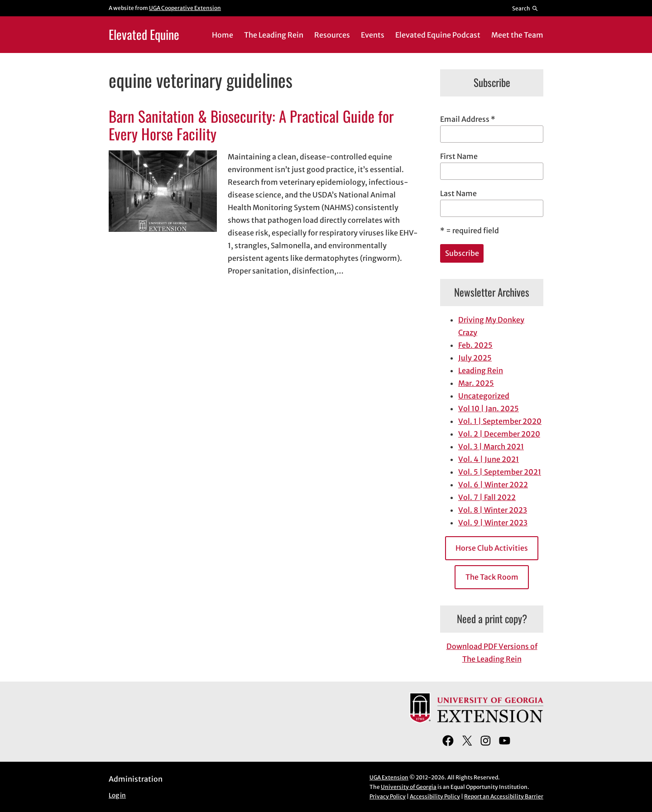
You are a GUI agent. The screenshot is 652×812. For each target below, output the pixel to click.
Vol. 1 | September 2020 (500, 421)
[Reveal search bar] (525, 8)
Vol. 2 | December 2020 (499, 434)
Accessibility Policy (435, 796)
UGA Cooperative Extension (185, 8)
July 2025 (475, 358)
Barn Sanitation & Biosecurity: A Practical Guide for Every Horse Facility (251, 125)
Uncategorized (484, 396)
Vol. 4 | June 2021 (489, 459)
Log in (117, 795)
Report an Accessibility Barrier (504, 796)
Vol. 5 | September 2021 (500, 472)
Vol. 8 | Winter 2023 (493, 510)
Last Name (458, 193)
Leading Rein (481, 370)
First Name (459, 156)
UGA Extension (389, 777)
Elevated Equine (144, 34)
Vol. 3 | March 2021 (491, 447)
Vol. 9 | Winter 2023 (493, 523)
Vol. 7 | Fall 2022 (487, 497)
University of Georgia (409, 787)
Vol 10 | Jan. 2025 (489, 408)
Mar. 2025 (476, 383)
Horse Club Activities (492, 548)
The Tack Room (492, 577)
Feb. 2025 (475, 345)
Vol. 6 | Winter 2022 (493, 485)
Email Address (468, 119)
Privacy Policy (388, 796)
